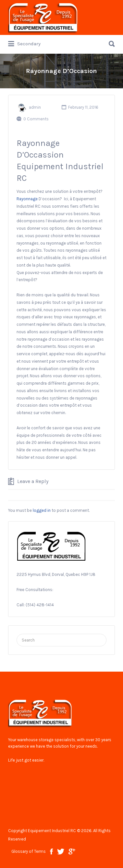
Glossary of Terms (29, 851)
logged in (42, 510)
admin (35, 107)
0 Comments (36, 119)
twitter (61, 852)
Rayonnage (27, 199)
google (72, 852)
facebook (51, 852)
